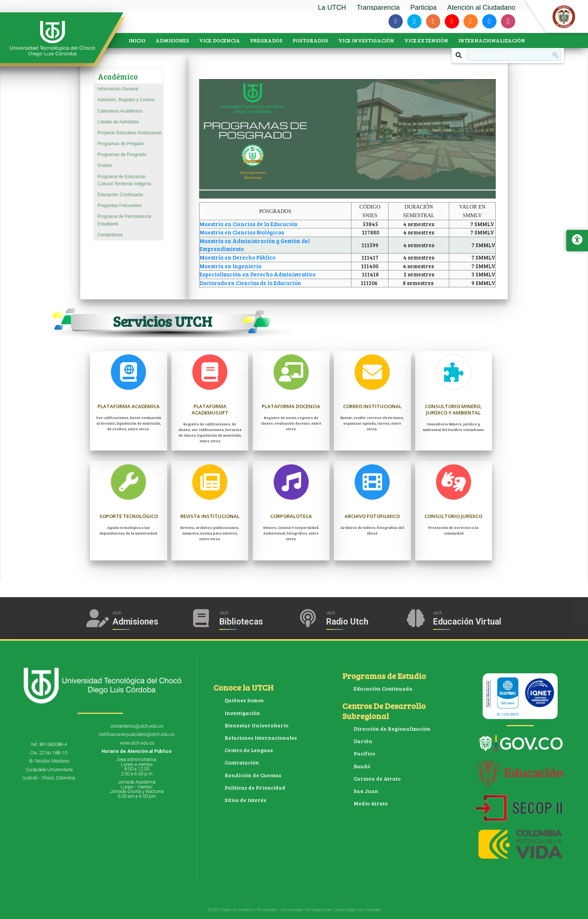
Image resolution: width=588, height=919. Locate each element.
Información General (118, 89)
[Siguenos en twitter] (414, 21)
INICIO (137, 40)
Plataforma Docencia (291, 406)
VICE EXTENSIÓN (426, 40)
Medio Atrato (371, 803)
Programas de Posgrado (122, 155)
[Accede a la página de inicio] (56, 39)
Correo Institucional (372, 406)
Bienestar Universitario (256, 725)
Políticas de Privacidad (255, 788)
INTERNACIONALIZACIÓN (492, 40)
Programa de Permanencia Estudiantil (124, 220)
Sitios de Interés (245, 800)
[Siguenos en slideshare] (489, 21)
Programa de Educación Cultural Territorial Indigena (124, 180)
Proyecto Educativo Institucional (129, 133)
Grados (105, 165)
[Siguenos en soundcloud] (471, 21)
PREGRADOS (266, 40)
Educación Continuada (120, 195)
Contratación (242, 762)
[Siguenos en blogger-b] (433, 21)
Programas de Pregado (121, 144)
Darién (363, 741)
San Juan (366, 791)
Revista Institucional (210, 516)
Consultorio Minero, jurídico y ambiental (454, 409)
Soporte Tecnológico (129, 516)
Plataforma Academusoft (210, 409)
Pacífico (364, 753)
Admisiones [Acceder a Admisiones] (135, 622)
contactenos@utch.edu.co (137, 726)
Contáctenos (110, 235)
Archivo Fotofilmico (372, 516)
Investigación (242, 713)
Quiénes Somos (244, 700)
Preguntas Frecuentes (120, 206)
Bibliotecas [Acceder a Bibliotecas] (241, 622)
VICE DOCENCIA (220, 40)
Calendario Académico (120, 111)
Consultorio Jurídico (454, 516)
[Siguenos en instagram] (508, 21)
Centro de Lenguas (249, 750)
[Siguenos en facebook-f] (396, 21)
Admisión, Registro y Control (126, 100)
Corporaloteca (291, 516)
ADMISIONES (172, 40)
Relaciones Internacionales (261, 738)
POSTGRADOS (310, 40)
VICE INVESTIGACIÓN (366, 40)
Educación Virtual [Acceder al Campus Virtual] (467, 622)
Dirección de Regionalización (392, 729)
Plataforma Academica (129, 409)
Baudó (362, 766)
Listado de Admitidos (118, 122)
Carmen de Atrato (377, 779)
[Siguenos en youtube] (452, 21)
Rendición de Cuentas (253, 775)
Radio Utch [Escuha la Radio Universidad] (347, 622)
